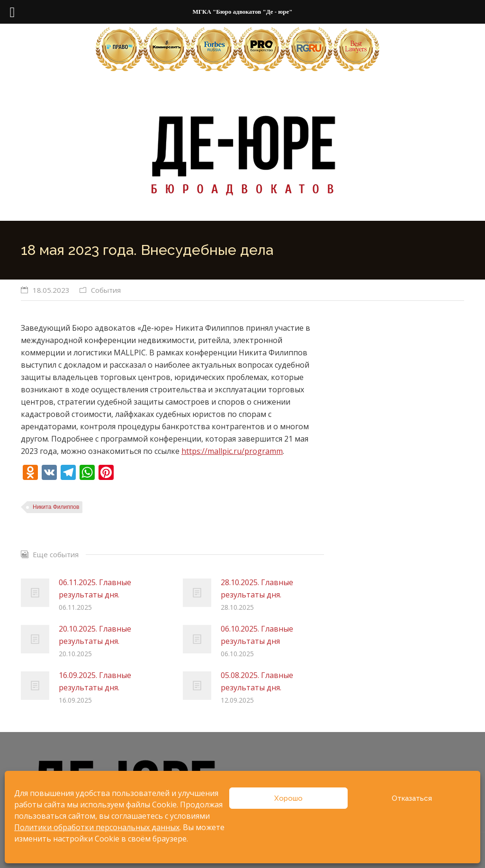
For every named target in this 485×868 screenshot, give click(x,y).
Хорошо (288, 798)
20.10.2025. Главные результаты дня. (95, 635)
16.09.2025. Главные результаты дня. (95, 681)
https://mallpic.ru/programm (232, 451)
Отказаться (412, 798)
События (106, 290)
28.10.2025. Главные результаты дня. (257, 588)
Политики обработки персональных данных (97, 827)
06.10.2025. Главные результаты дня (257, 635)
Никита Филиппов (56, 507)
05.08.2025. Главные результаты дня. (257, 681)
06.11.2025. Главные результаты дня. (95, 588)
